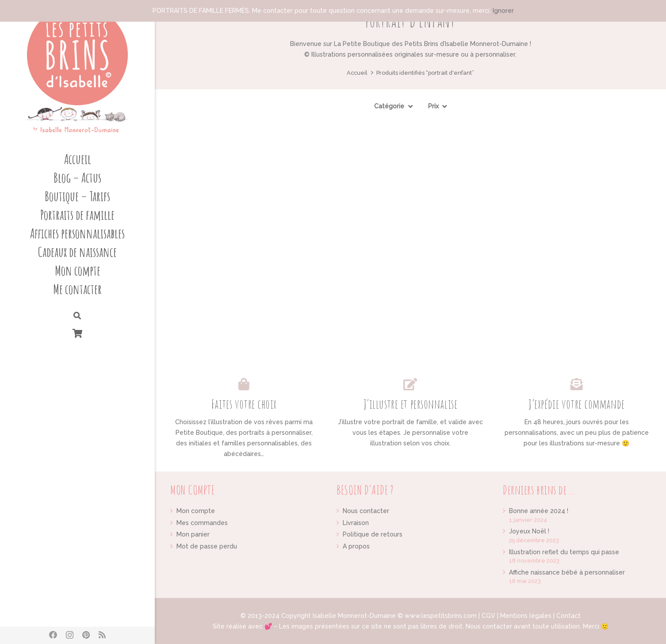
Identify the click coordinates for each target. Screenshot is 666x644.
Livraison (356, 523)
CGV (488, 616)
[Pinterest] (86, 635)
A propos (356, 546)
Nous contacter (366, 511)
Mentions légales (526, 616)
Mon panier (193, 534)
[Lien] (77, 71)
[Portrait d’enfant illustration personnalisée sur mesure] (248, 201)
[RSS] (102, 635)
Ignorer (503, 11)
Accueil (357, 73)
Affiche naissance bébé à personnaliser (567, 572)
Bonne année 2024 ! (539, 511)
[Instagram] (70, 635)
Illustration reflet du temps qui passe (564, 552)
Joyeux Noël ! (529, 531)
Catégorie (389, 106)
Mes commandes (202, 523)
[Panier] (77, 333)
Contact (568, 616)
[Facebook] (53, 635)
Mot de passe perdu (207, 546)
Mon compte (196, 511)
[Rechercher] (77, 316)
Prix (433, 106)
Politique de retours (373, 534)
